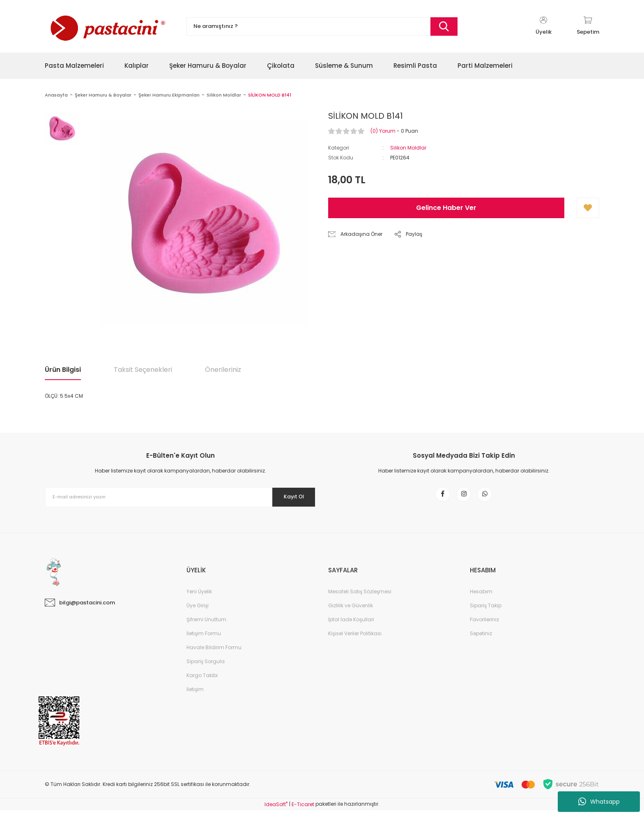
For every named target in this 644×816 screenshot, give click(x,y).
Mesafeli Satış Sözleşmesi (360, 597)
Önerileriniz (223, 370)
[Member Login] (543, 26)
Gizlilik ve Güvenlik (351, 611)
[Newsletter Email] (180, 497)
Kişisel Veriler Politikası (355, 639)
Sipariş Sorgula (206, 667)
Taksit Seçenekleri (143, 370)
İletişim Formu (204, 639)
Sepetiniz (481, 639)
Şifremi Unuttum (206, 625)
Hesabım (481, 597)
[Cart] (588, 26)
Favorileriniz (484, 625)
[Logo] (107, 26)
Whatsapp (599, 802)
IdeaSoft (276, 810)
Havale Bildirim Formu (214, 653)
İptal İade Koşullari (351, 625)
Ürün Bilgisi (63, 370)
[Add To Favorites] (588, 208)
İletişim (195, 695)
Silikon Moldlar (408, 148)
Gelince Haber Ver (446, 208)
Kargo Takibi (202, 681)
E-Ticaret (303, 810)
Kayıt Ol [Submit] (289, 497)
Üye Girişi (198, 611)
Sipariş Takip (486, 611)
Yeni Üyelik (199, 597)
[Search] (322, 27)
